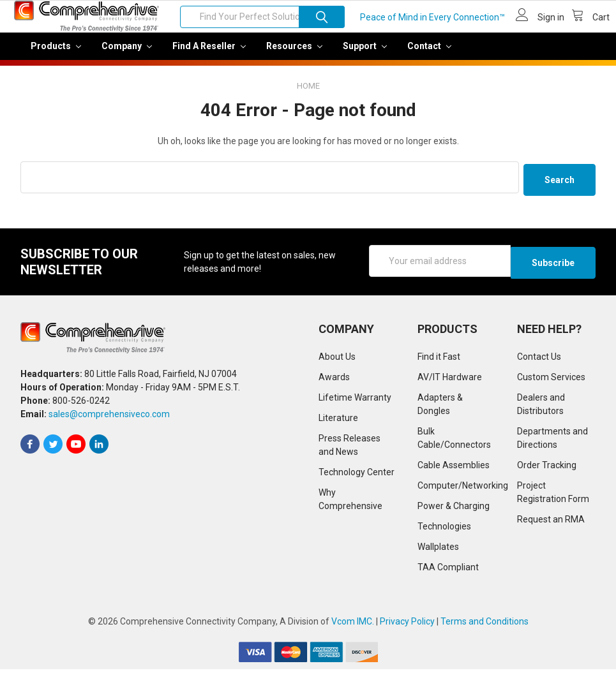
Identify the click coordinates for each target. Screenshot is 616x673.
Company (127, 55)
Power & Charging (454, 510)
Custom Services (551, 381)
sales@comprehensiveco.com (109, 418)
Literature (338, 422)
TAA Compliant (448, 571)
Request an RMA (551, 523)
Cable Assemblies (454, 469)
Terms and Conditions (485, 625)
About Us (337, 360)
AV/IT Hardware (450, 381)
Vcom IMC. (353, 625)
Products (56, 55)
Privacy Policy (407, 625)
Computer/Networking (463, 489)
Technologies (444, 530)
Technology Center (357, 476)
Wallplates (438, 551)
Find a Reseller (209, 55)
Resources (294, 55)
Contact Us (539, 360)
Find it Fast (439, 360)
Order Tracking (547, 469)
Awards (334, 381)
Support (365, 55)
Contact (429, 55)
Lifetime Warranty (355, 401)
